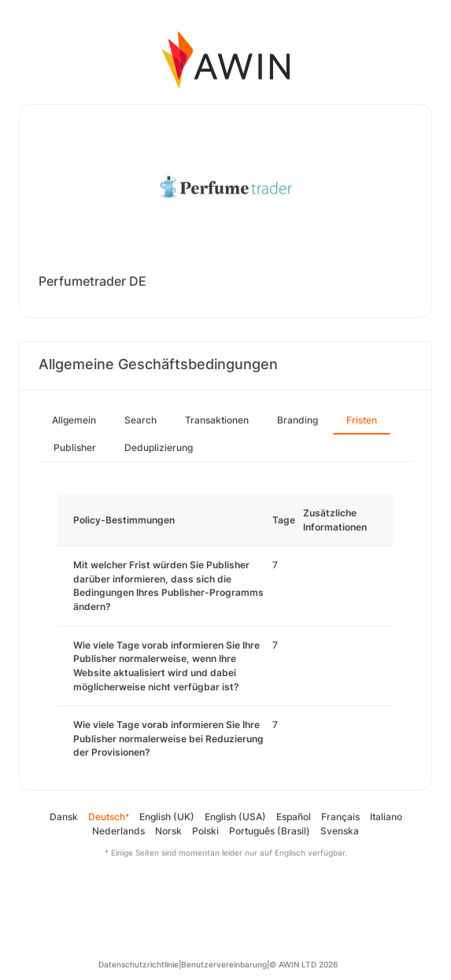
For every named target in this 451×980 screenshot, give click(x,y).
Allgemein (74, 420)
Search (140, 420)
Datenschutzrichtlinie (139, 964)
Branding (298, 420)
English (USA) (235, 817)
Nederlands (118, 831)
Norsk (168, 831)
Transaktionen (217, 420)
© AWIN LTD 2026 (303, 964)
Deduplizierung (159, 447)
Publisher (75, 447)
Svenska (340, 831)
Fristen (362, 420)
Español (294, 817)
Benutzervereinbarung (224, 964)
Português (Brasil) (270, 831)
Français (340, 817)
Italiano (386, 817)
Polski (205, 831)
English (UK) (167, 817)
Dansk (64, 817)
